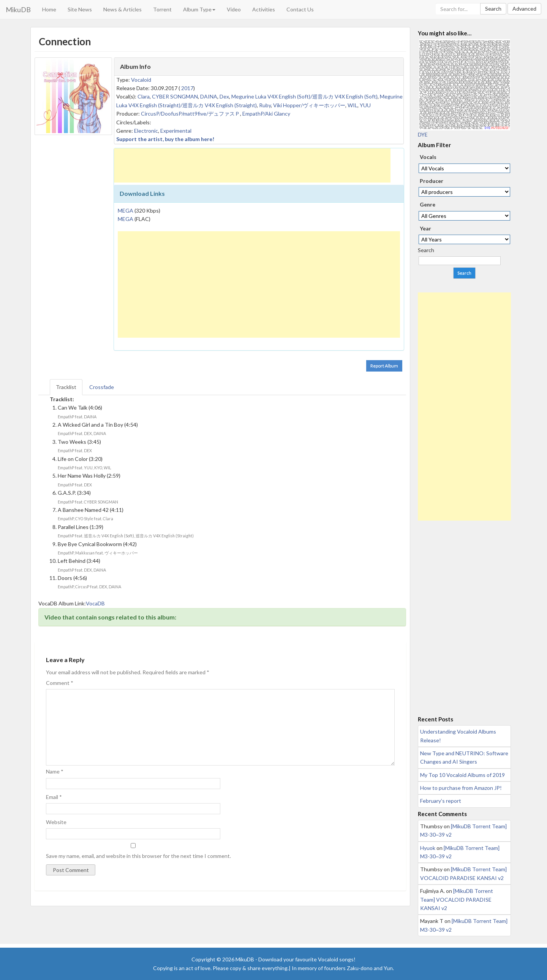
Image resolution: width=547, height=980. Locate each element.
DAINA (209, 96)
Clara (144, 96)
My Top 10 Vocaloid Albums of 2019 (462, 775)
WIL (353, 105)
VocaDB (95, 603)
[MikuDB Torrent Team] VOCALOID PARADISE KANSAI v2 (457, 899)
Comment (60, 683)
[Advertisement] (252, 165)
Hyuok (428, 848)
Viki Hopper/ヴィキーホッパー (309, 105)
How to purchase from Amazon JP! (461, 788)
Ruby (265, 105)
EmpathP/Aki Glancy (266, 114)
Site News (80, 9)
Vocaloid (141, 80)
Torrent (162, 9)
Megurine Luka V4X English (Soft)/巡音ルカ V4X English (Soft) (304, 96)
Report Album (384, 366)
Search (493, 9)
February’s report (441, 801)
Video (234, 9)
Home (49, 9)
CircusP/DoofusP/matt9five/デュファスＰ (191, 114)
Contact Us (300, 9)
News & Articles (123, 9)
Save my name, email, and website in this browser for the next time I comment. (138, 856)
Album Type (199, 9)
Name (55, 771)
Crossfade (102, 387)
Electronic (146, 131)
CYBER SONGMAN (175, 96)
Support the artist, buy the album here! (165, 139)
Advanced (524, 9)
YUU (365, 105)
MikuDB (18, 10)
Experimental (176, 131)
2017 (187, 88)
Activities (264, 9)
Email (54, 797)
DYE (423, 134)
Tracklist (66, 387)
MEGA (126, 210)
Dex (224, 96)
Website (56, 822)
